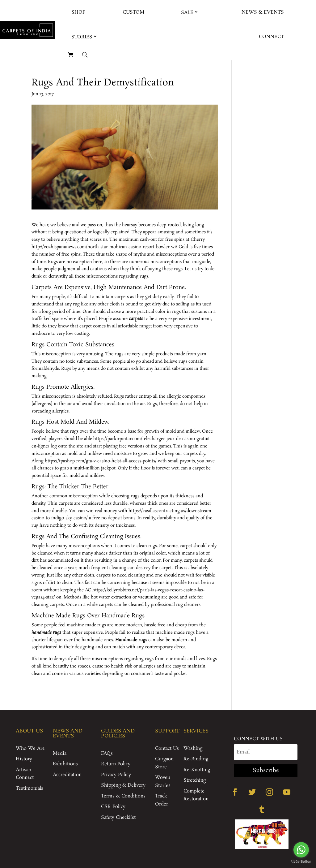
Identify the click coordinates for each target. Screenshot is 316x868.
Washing (193, 748)
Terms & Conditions (123, 796)
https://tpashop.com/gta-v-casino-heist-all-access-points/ (101, 461)
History (24, 759)
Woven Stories (163, 782)
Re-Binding (196, 759)
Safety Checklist (118, 817)
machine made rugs (86, 625)
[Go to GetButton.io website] (301, 862)
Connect (271, 37)
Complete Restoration (196, 795)
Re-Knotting (197, 770)
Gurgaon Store (164, 763)
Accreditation (67, 775)
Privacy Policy (116, 775)
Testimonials (29, 788)
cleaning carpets (48, 605)
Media (60, 753)
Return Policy (116, 764)
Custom (133, 12)
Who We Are (30, 748)
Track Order (162, 800)
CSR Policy (113, 807)
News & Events (263, 12)
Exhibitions (65, 764)
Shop (78, 12)
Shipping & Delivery (123, 785)
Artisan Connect (25, 774)
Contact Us (167, 748)
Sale (187, 13)
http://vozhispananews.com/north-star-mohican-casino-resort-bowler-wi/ (104, 247)
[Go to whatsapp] (301, 850)
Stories (82, 37)
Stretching (195, 780)
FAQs (107, 753)
